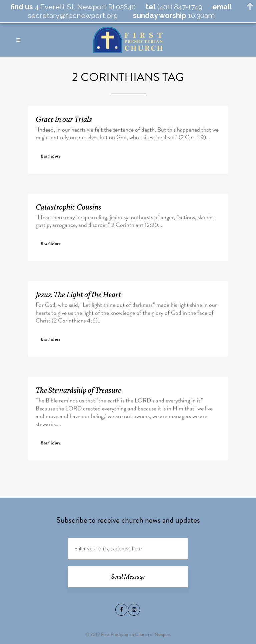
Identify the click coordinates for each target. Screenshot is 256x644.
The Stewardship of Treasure (78, 391)
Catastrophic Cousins (68, 208)
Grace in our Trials (64, 120)
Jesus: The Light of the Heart (78, 295)
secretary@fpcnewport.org (73, 15)
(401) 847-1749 (179, 7)
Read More (51, 157)
